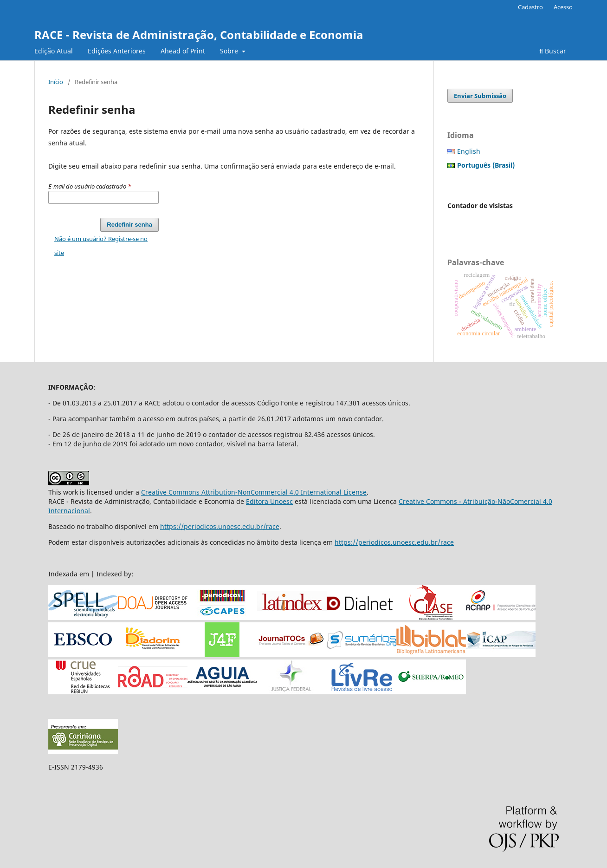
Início (56, 82)
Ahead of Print (183, 51)
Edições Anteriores (117, 51)
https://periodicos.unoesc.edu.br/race (220, 526)
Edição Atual (54, 51)
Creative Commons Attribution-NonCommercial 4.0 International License (254, 492)
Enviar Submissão (480, 96)
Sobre (230, 51)
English (469, 151)
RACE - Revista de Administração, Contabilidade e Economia (199, 35)
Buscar (553, 51)
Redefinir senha (129, 225)
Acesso (563, 7)
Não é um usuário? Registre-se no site (101, 246)
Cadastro (530, 7)
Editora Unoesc (269, 501)
